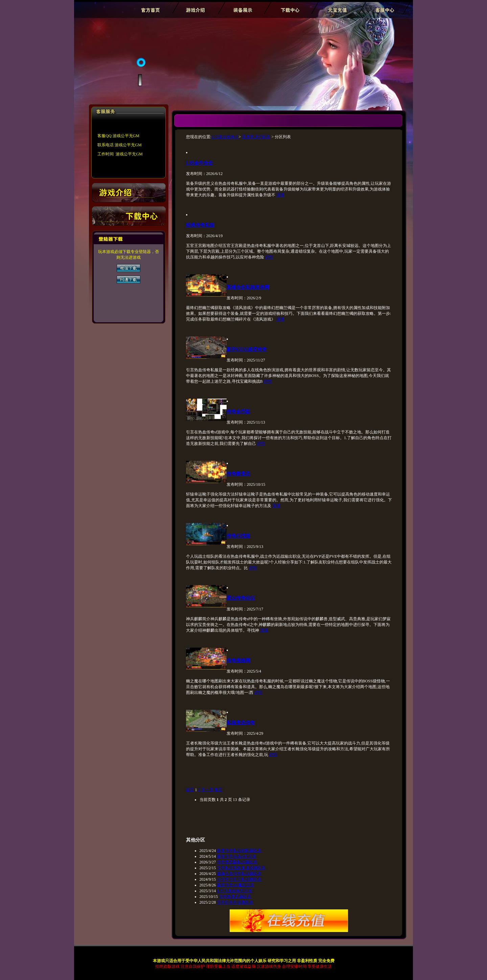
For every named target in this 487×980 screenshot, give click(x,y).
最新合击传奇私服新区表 (239, 874)
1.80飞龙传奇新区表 (235, 891)
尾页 (218, 790)
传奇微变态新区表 (235, 897)
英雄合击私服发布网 (248, 287)
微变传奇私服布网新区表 (239, 851)
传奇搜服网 (238, 660)
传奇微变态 (238, 474)
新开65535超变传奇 (247, 349)
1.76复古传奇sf (225, 137)
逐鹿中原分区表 (256, 137)
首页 (190, 790)
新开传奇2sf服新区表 (236, 885)
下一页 (207, 790)
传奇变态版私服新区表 (237, 862)
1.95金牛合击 (200, 163)
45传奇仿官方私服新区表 (239, 879)
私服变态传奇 (241, 723)
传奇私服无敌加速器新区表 (241, 868)
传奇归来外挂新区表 (235, 902)
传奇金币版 (238, 411)
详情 (280, 195)
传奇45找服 (238, 536)
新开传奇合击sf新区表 (237, 856)
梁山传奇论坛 (241, 598)
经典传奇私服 (200, 225)
